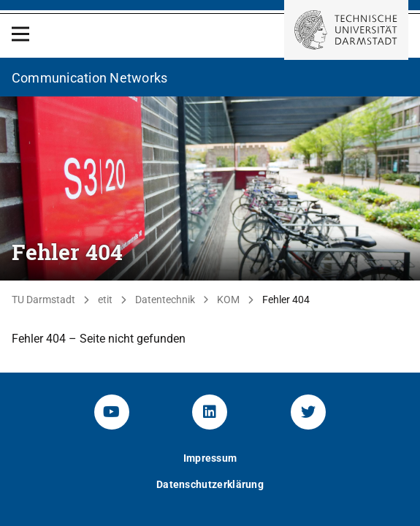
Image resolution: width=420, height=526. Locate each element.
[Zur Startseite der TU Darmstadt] (346, 30)
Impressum (210, 458)
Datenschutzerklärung (210, 484)
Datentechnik (165, 300)
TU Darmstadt (43, 300)
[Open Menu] (20, 34)
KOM (228, 300)
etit (105, 300)
